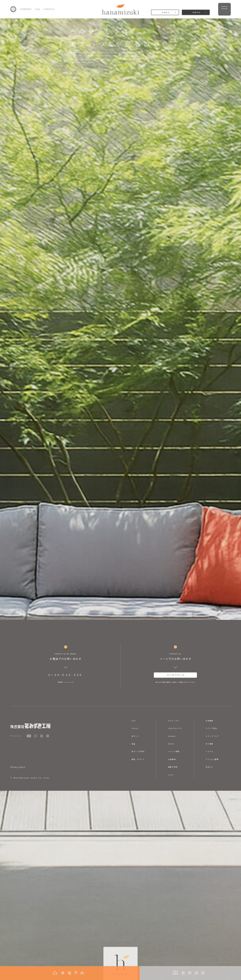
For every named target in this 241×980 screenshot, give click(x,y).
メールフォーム (175, 675)
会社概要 (209, 721)
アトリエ (209, 751)
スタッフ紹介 (211, 728)
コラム (171, 775)
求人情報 (209, 744)
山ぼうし (209, 767)
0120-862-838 (66, 675)
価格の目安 (173, 767)
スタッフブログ (212, 736)
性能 (133, 744)
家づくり (135, 736)
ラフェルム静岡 (212, 759)
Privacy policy (18, 767)
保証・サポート (138, 759)
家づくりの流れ (138, 751)
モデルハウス (174, 721)
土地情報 (172, 759)
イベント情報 (174, 751)
